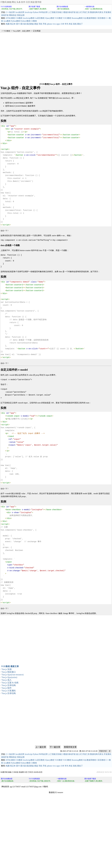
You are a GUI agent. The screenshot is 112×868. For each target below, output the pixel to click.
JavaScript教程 (29, 18)
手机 (45, 24)
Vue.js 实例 (7, 669)
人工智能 (52, 12)
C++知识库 (10, 12)
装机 (75, 24)
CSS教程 (19, 18)
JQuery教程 (50, 18)
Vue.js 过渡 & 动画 (10, 682)
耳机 (40, 24)
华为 (66, 24)
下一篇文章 (55, 747)
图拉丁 (80, 24)
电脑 (8, 24)
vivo (54, 24)
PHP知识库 (43, 12)
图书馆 (38, 2)
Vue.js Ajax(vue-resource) (13, 674)
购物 (9, 2)
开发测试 (107, 12)
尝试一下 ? (4, 230)
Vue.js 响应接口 (9, 671)
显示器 (23, 24)
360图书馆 (4, 772)
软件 (23, 2)
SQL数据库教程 (90, 18)
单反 (71, 24)
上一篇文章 (41, 747)
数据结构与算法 (97, 12)
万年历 (30, 772)
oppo (58, 24)
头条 (19, 2)
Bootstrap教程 (77, 18)
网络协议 (13, 15)
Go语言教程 (40, 18)
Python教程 (15, 21)
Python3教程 (25, 21)
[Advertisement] (25, 58)
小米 (62, 24)
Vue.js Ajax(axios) (9, 677)
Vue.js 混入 (7, 680)
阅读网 (21, 772)
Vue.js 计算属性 (9, 690)
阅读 (33, 2)
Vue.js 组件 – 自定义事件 (22, 31)
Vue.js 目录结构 (9, 685)
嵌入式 (79, 12)
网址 (14, 2)
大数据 (65, 12)
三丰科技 (15, 772)
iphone (49, 24)
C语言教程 (101, 18)
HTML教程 (10, 18)
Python (36, 12)
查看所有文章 (70, 747)
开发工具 (86, 12)
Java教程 (7, 21)
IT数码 (4, 2)
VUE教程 (59, 18)
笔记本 (13, 24)
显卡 (18, 24)
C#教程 (34, 21)
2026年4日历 (38, 772)
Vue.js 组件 (7, 688)
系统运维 (21, 15)
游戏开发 (5, 15)
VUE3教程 (67, 18)
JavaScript (29, 12)
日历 (28, 2)
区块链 (59, 12)
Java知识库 (20, 12)
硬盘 (36, 24)
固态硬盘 (30, 24)
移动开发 (72, 12)
